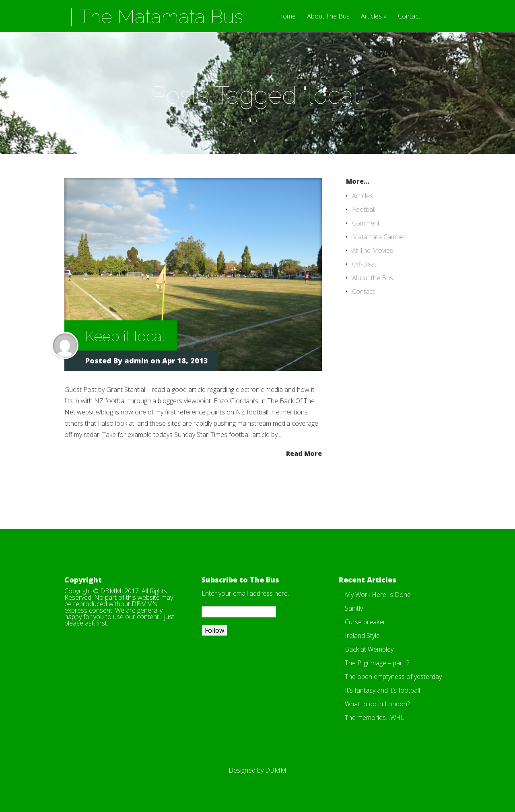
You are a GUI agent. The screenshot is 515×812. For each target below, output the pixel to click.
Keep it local (125, 336)
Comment (366, 223)
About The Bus (328, 17)
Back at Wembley (369, 649)
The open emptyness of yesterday (393, 677)
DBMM (276, 770)
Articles (371, 17)
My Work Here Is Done (378, 595)
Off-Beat (364, 264)
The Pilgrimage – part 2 (377, 663)
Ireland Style (362, 636)
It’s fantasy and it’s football (382, 690)
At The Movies (373, 250)
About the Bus (373, 278)
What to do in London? (377, 704)
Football (364, 209)
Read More (304, 453)
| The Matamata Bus (156, 16)
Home (287, 17)
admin (136, 361)
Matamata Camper (379, 237)
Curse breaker (365, 622)
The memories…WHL (375, 718)
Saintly (354, 608)
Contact (409, 17)
